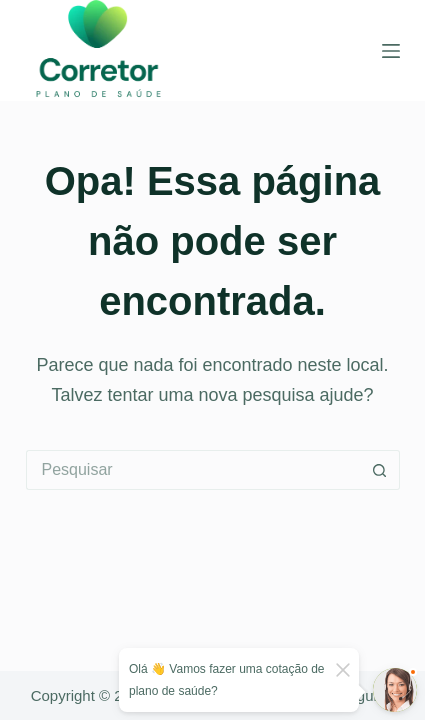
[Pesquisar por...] (193, 470)
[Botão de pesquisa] (380, 470)
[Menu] (391, 51)
